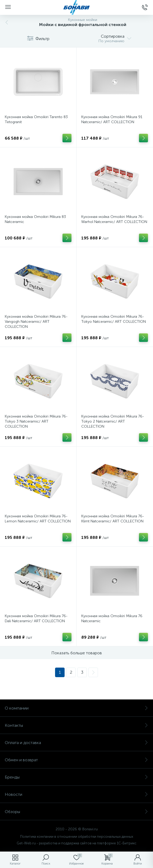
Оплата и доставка (76, 743)
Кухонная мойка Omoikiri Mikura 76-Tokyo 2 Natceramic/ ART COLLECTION (113, 421)
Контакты (76, 725)
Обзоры (76, 812)
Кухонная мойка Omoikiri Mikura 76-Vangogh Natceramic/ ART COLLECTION (36, 322)
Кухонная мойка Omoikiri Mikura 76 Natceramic (112, 618)
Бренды (76, 777)
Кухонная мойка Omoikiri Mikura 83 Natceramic (35, 219)
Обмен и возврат (76, 760)
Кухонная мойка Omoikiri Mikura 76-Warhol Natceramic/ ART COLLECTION (114, 219)
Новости (76, 794)
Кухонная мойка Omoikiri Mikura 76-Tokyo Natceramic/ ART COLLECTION (114, 319)
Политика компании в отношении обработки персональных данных (77, 837)
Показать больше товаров (77, 653)
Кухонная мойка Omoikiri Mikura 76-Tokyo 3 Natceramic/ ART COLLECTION (36, 421)
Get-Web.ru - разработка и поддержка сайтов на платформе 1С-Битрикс (76, 843)
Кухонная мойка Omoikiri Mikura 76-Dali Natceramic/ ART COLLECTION (36, 618)
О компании (76, 708)
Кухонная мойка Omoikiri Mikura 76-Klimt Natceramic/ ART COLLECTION (113, 519)
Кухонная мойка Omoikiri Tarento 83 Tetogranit (36, 119)
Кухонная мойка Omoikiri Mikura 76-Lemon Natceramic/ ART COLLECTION (38, 519)
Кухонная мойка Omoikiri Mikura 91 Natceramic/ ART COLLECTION (112, 119)
